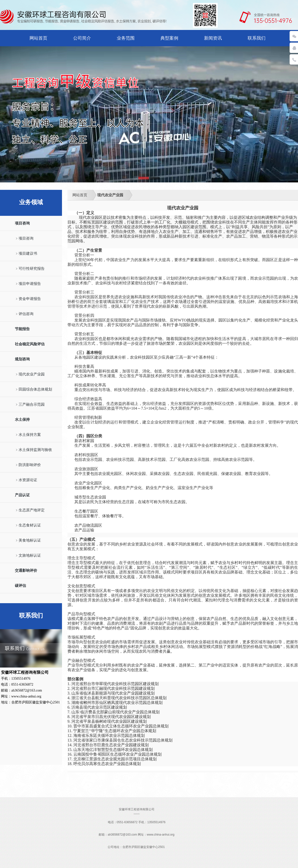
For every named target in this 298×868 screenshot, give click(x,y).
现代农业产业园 (110, 195)
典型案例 (169, 38)
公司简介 (82, 38)
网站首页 (38, 38)
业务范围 (126, 38)
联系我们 (257, 38)
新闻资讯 (213, 38)
